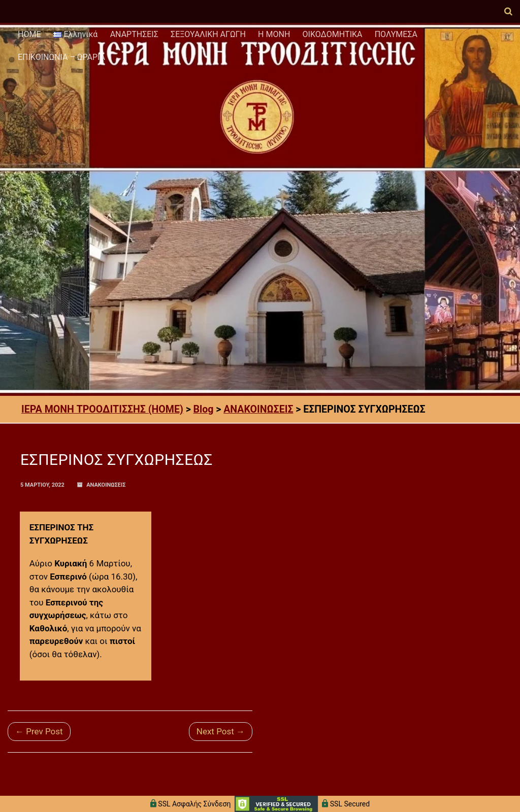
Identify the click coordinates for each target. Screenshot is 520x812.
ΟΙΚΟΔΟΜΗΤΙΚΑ (333, 34)
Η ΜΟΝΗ (274, 34)
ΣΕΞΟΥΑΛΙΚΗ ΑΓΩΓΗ (208, 34)
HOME (29, 34)
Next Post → (221, 731)
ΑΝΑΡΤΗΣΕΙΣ (134, 34)
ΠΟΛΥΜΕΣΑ (396, 34)
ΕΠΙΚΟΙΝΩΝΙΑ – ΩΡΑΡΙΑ (61, 57)
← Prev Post (39, 731)
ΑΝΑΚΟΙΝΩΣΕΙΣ (106, 485)
